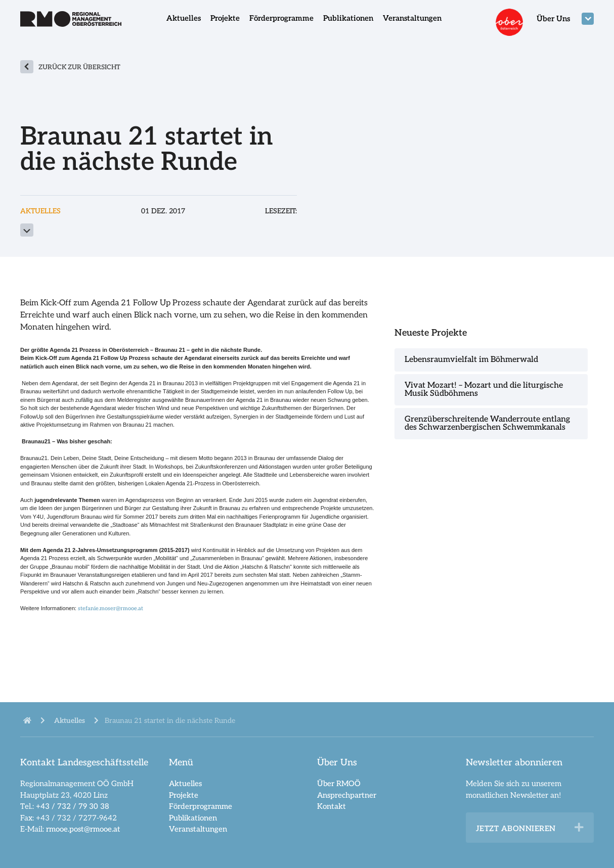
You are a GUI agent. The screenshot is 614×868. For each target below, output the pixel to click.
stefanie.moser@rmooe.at (111, 608)
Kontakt (332, 806)
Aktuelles (184, 18)
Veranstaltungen (412, 18)
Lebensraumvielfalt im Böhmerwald (471, 360)
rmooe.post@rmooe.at (83, 829)
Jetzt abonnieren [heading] (516, 829)
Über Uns (553, 19)
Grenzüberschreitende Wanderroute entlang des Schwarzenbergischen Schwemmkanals (487, 423)
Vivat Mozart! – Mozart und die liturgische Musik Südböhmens (484, 390)
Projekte (225, 18)
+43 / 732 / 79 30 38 (73, 806)
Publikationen (348, 18)
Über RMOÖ (339, 784)
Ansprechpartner (347, 795)
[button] (579, 828)
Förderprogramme (281, 18)
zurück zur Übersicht (79, 67)
